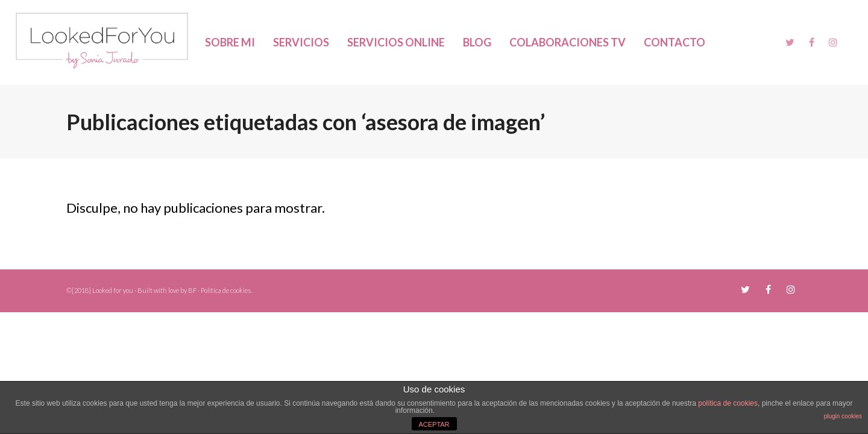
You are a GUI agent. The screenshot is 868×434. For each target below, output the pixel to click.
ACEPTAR (434, 424)
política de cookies (728, 403)
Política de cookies (226, 290)
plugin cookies (843, 416)
